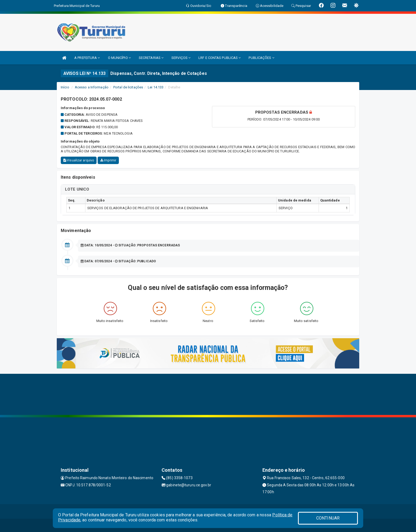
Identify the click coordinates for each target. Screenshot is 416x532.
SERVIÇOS (181, 58)
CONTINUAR (328, 518)
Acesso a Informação (92, 87)
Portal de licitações (128, 87)
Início (65, 87)
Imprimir (108, 160)
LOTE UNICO (77, 189)
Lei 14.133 (156, 87)
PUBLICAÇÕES (261, 58)
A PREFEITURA (87, 58)
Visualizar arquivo (79, 160)
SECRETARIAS (151, 58)
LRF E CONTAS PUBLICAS (220, 58)
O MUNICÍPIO (119, 58)
